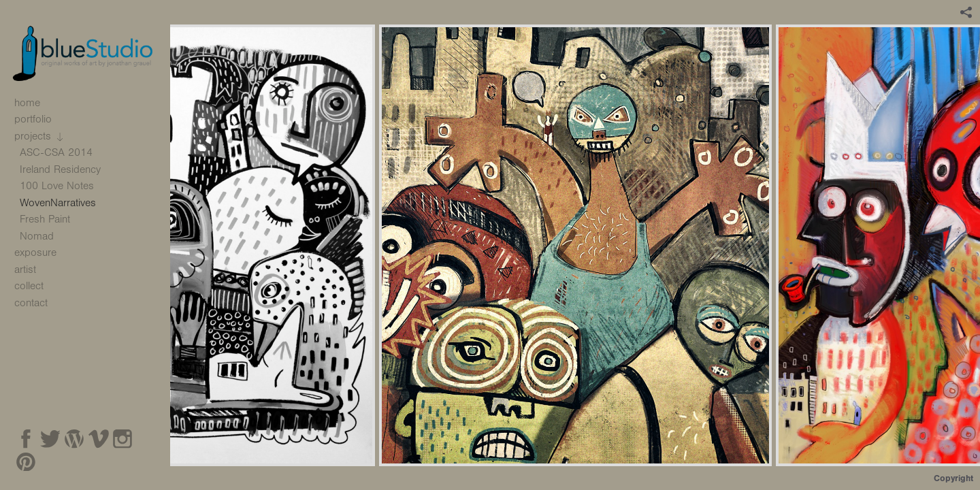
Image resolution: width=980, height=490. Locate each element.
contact (31, 303)
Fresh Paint (45, 219)
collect (29, 286)
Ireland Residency (60, 169)
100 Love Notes (57, 186)
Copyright (953, 478)
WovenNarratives (58, 203)
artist (25, 269)
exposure (35, 252)
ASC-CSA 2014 (63, 152)
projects (40, 137)
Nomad (37, 236)
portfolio (40, 119)
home (27, 103)
